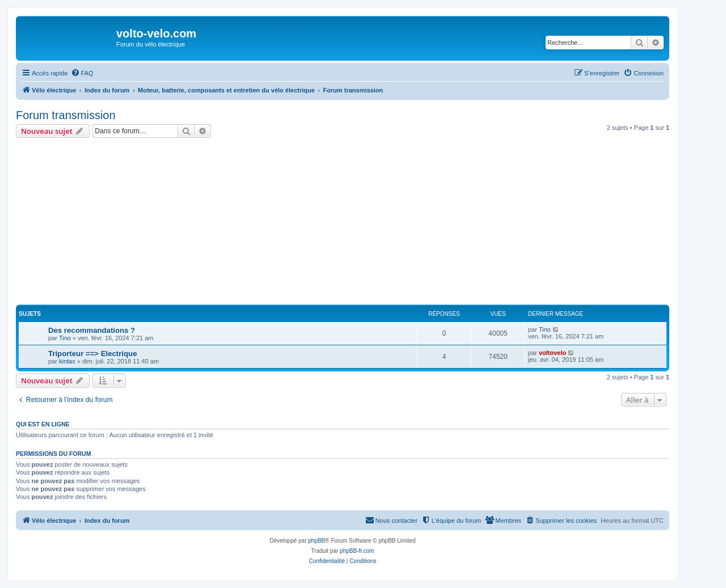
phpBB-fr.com (357, 551)
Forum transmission (66, 115)
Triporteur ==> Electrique (92, 354)
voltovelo (552, 353)
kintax (67, 361)
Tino (65, 338)
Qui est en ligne (43, 424)
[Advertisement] (356, 223)
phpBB (316, 541)
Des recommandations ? (92, 330)
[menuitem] (82, 73)
